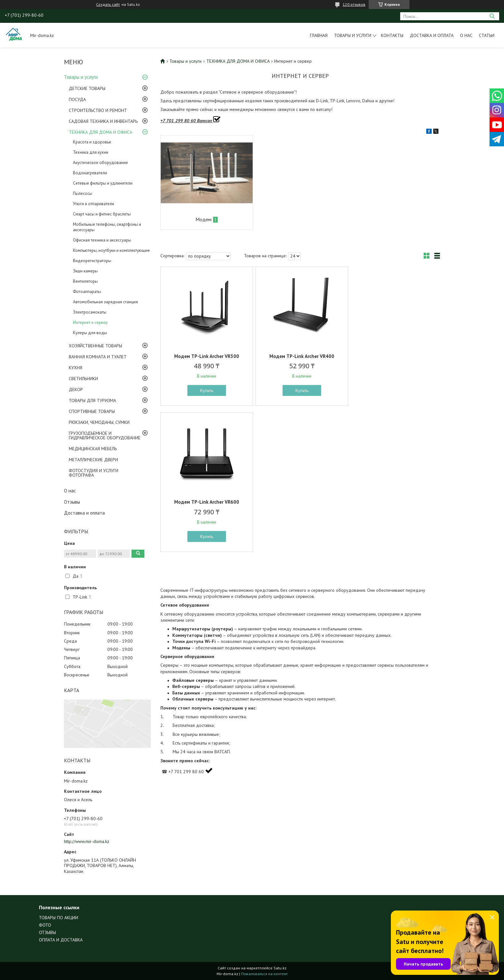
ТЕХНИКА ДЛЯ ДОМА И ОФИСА (100, 132)
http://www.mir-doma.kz (87, 841)
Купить (206, 390)
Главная (319, 35)
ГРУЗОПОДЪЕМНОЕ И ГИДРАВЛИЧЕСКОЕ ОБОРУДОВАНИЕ (105, 435)
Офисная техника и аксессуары (102, 240)
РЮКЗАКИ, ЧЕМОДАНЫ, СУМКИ (99, 422)
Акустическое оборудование (100, 163)
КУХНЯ (76, 368)
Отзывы (72, 502)
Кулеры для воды (90, 333)
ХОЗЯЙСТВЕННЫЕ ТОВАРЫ (95, 346)
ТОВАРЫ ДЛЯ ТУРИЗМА (92, 400)
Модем (203, 219)
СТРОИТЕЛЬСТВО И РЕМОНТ (98, 110)
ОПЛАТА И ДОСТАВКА (61, 940)
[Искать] (492, 16)
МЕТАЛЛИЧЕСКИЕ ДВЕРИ (93, 460)
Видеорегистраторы (92, 261)
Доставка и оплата (432, 35)
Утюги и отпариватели (94, 204)
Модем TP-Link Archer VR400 (300, 356)
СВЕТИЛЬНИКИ (83, 379)
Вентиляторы (85, 281)
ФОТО (45, 925)
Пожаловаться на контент (264, 974)
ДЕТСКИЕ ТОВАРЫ (87, 88)
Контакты (392, 35)
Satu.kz (280, 968)
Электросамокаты (90, 312)
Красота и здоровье (92, 142)
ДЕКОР (76, 389)
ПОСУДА (77, 99)
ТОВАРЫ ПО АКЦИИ (59, 918)
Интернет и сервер (90, 322)
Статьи (487, 35)
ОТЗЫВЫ (47, 932)
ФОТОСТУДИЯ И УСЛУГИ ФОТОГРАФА (94, 473)
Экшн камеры (85, 271)
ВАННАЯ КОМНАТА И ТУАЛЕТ (98, 357)
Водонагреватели (90, 173)
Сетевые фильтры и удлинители (103, 183)
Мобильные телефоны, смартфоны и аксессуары (107, 227)
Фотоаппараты (87, 292)
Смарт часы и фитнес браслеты (102, 214)
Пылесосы (83, 193)
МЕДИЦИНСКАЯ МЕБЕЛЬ (93, 449)
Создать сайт (108, 5)
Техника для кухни (91, 152)
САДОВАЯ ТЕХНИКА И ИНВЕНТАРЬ (103, 121)
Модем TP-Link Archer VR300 (206, 356)
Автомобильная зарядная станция (105, 302)
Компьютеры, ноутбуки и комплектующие (111, 250)
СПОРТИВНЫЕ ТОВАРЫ (92, 411)
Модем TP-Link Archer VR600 (394, 356)
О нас (466, 35)
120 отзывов (354, 4)
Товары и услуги (353, 35)
